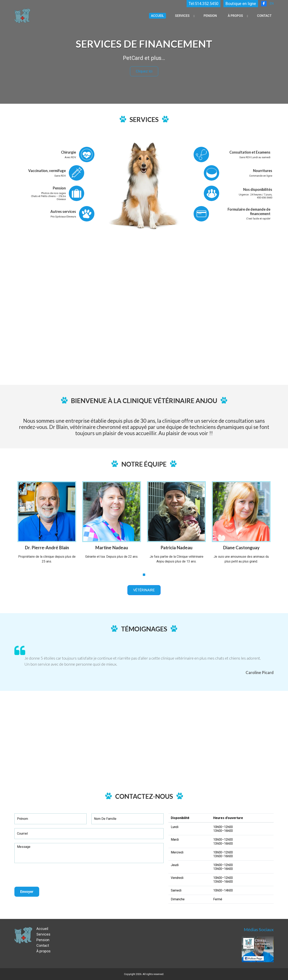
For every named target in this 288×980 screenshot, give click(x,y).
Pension (210, 16)
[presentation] (45, 875)
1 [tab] (144, 575)
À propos (235, 16)
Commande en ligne (261, 176)
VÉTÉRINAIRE (144, 590)
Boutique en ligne (241, 4)
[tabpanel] (47, 526)
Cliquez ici (144, 71)
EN (272, 4)
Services (182, 16)
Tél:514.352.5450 (203, 4)
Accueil (157, 16)
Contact (264, 16)
